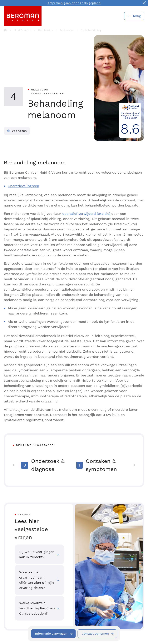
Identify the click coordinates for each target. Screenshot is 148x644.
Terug (137, 16)
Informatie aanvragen (51, 634)
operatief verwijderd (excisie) (86, 214)
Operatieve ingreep (23, 186)
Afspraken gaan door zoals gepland (74, 3)
